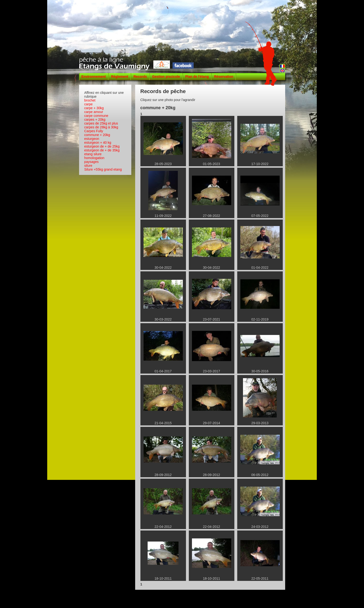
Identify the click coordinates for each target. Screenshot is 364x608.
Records (140, 77)
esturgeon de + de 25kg (102, 146)
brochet (90, 100)
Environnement (94, 77)
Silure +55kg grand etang (103, 169)
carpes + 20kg (95, 119)
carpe (89, 104)
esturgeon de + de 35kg (102, 150)
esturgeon (92, 139)
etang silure (93, 154)
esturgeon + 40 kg (98, 143)
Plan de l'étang (197, 77)
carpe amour (94, 112)
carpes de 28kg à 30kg (101, 127)
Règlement (120, 77)
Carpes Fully (94, 131)
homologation (94, 158)
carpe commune (96, 116)
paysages (92, 162)
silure (88, 166)
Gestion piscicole (166, 77)
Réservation (224, 77)
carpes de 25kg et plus (101, 123)
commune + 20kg (97, 135)
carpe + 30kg (94, 108)
